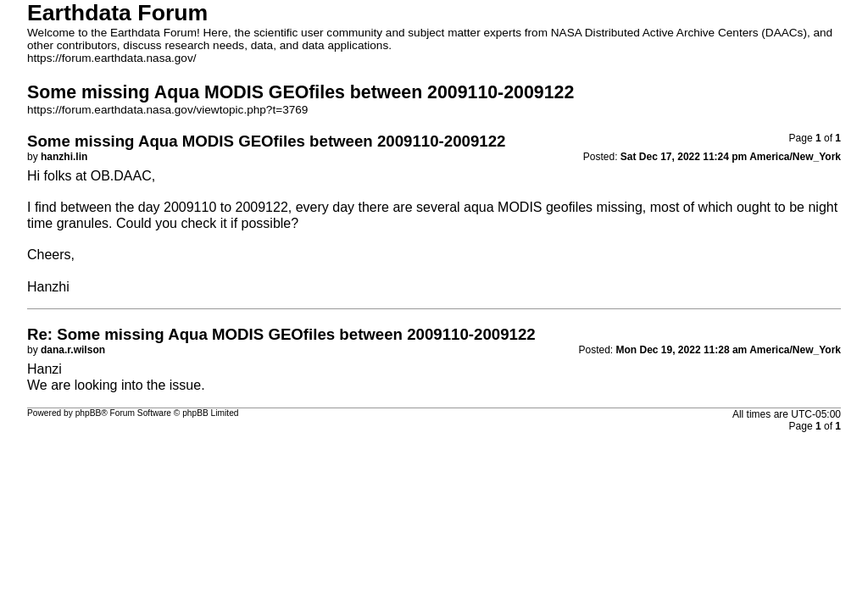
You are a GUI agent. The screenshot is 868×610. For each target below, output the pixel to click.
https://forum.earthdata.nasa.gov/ (112, 58)
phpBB (89, 413)
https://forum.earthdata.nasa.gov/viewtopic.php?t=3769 (167, 110)
